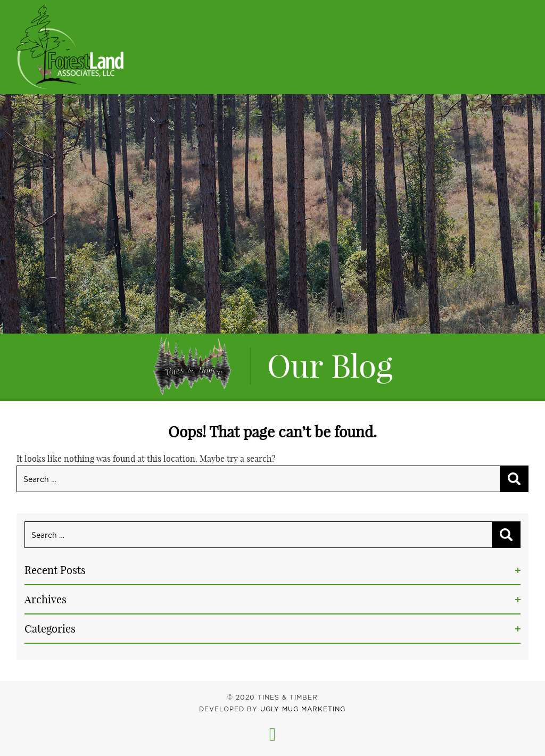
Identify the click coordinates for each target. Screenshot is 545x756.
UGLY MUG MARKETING (303, 709)
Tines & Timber (70, 47)
